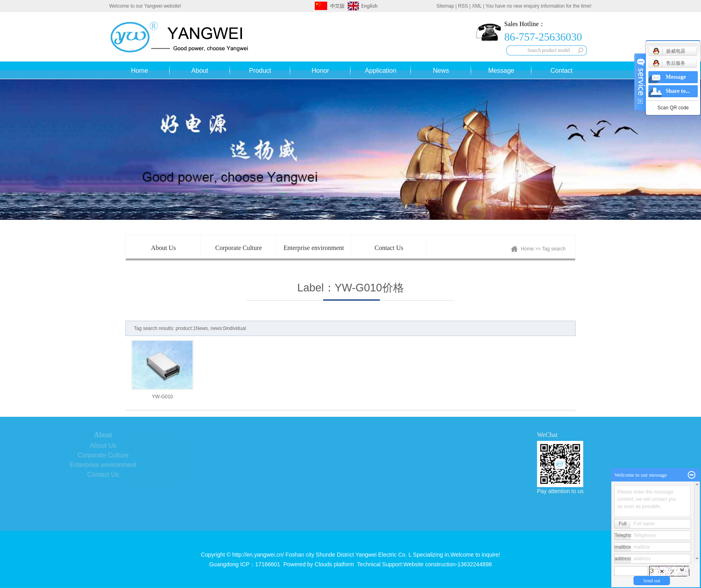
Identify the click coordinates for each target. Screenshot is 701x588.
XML (477, 6)
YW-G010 (162, 397)
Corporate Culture (239, 248)
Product (260, 71)
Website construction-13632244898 (448, 564)
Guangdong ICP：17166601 (245, 564)
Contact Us (389, 248)
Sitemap (445, 6)
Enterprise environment (314, 248)
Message (501, 71)
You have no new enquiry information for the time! (539, 6)
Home (140, 71)
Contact (561, 71)
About (200, 71)
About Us (164, 248)
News (441, 71)
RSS (463, 6)
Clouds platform (334, 564)
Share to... (678, 91)
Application (381, 71)
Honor (320, 71)
